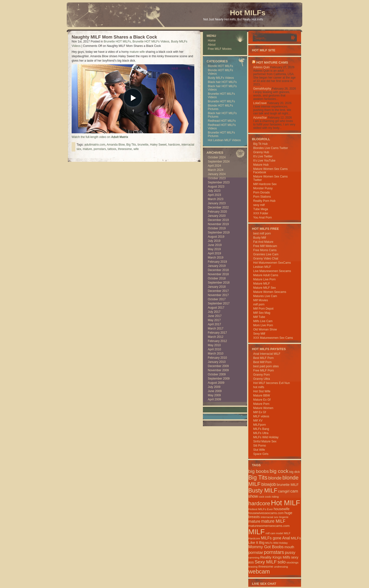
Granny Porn (262, 375)
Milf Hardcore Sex (265, 184)
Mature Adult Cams (266, 275)
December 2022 (218, 207)
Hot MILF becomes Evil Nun (271, 383)
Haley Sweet (158, 145)
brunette (143, 145)
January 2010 (217, 362)
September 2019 (219, 232)
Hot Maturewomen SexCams (272, 263)
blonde (275, 478)
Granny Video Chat (266, 259)
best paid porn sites (266, 366)
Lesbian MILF (262, 267)
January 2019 (217, 266)
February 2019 (217, 262)
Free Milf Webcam (265, 246)
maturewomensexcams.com (269, 526)
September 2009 (219, 379)
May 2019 (214, 249)
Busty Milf (260, 238)
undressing (281, 567)
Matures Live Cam (265, 296)
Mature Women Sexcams (270, 292)
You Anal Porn (263, 218)
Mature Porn (261, 404)
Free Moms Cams (265, 250)
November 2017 (218, 295)
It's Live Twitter (263, 156)
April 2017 (214, 324)
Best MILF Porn (263, 358)
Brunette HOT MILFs (117, 41)
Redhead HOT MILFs (222, 121)
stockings (293, 562)
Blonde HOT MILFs (220, 66)
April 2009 (214, 399)
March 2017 (216, 328)
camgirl (284, 491)
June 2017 (215, 316)
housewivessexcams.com (266, 513)
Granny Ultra (262, 379)
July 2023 (214, 191)
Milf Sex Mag (262, 313)
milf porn (259, 304)
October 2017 (217, 299)
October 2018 (217, 278)
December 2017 (218, 291)
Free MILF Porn (264, 370)
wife (136, 149)
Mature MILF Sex (264, 288)
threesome (125, 149)
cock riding (272, 497)
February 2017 (217, 333)
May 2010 (214, 345)
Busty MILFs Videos (221, 78)
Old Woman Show (265, 329)
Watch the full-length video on (100, 137)
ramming (254, 557)
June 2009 (215, 391)
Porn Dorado (262, 192)
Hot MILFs (248, 13)
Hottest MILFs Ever (261, 509)
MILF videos (261, 416)
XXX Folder (261, 213)
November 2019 (218, 224)
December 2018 (218, 270)
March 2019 (216, 258)
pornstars (100, 149)
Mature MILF (262, 284)
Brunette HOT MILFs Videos (151, 41)
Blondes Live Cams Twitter (271, 148)
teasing (253, 567)
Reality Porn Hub (264, 201)
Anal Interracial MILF (267, 354)
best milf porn (262, 233)
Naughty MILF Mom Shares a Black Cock (114, 37)
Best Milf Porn (262, 362)
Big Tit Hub (260, 144)
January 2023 (217, 203)
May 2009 (214, 395)
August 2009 (216, 383)
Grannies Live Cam (266, 254)
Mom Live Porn (263, 325)
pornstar (256, 552)
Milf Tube (259, 317)
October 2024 (217, 157)
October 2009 (217, 374)
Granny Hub (261, 152)
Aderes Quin (261, 67)
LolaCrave (260, 103)
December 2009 (218, 366)
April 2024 (214, 166)
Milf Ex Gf (260, 412)
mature (87, 149)
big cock (279, 471)
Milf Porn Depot (263, 309)
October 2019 (217, 228)
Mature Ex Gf (262, 400)
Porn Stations (262, 197)
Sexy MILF (266, 562)
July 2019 (214, 241)
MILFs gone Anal (275, 538)
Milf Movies (261, 300)
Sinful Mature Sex (265, 441)
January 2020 (217, 216)
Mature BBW (262, 396)
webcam (259, 572)
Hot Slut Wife (262, 391)
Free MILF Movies (220, 49)
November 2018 (218, 274)
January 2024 (217, 174)
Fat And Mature (263, 242)
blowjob (269, 484)
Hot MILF (285, 503)
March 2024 (216, 170)
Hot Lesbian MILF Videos (224, 140)
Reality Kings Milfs (275, 557)
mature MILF (273, 521)
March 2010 (216, 354)
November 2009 (218, 370)
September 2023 (219, 182)
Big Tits (131, 145)
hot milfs (259, 387)
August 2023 (216, 187)
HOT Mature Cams (272, 62)
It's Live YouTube (264, 161)
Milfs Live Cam (263, 321)
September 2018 (219, 283)
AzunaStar (260, 118)
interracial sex (269, 517)
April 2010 (214, 349)
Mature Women (263, 408)
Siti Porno (260, 446)
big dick (295, 472)
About (212, 45)
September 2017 (219, 303)
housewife (282, 509)
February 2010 (217, 358)
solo (282, 562)
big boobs (259, 471)
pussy (290, 552)
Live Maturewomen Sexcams (272, 271)
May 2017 (214, 320)
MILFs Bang (261, 429)
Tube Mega (261, 209)
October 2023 (217, 178)
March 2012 (216, 337)
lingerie (284, 517)
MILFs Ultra (261, 433)
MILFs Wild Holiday (266, 437)
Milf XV (258, 421)
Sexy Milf (259, 334)
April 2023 (214, 195)
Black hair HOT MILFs (222, 82)
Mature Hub (261, 165)
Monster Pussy (263, 188)
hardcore (174, 145)
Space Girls (261, 454)
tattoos (112, 149)
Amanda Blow (116, 145)
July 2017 (214, 312)
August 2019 (216, 237)
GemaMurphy (262, 89)
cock (262, 497)
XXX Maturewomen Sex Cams (273, 338)
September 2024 (219, 162)
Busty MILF (263, 491)
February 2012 (217, 341)
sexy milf (259, 205)
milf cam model (274, 533)
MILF (257, 532)
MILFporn (259, 425)
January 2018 (217, 287)
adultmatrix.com (95, 145)
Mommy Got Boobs (266, 547)
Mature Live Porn (264, 279)
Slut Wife (259, 450)
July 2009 (214, 387)
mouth (289, 547)
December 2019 (218, 220)
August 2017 (216, 308)
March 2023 (216, 199)
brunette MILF (288, 485)
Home (212, 41)
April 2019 (214, 253)
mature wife (137, 52)
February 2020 (217, 212)
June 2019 (215, 245)
